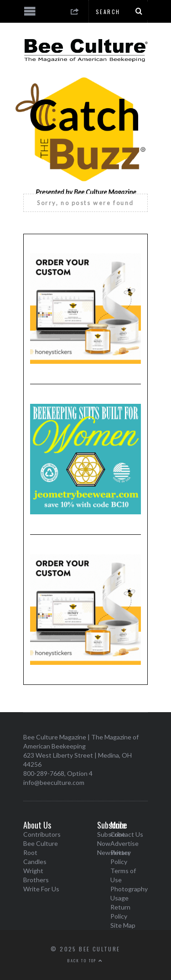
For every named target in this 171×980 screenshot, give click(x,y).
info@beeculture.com (54, 782)
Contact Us (127, 834)
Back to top (85, 960)
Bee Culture (41, 843)
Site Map (123, 925)
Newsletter (114, 852)
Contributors (42, 834)
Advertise (124, 843)
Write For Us (41, 889)
